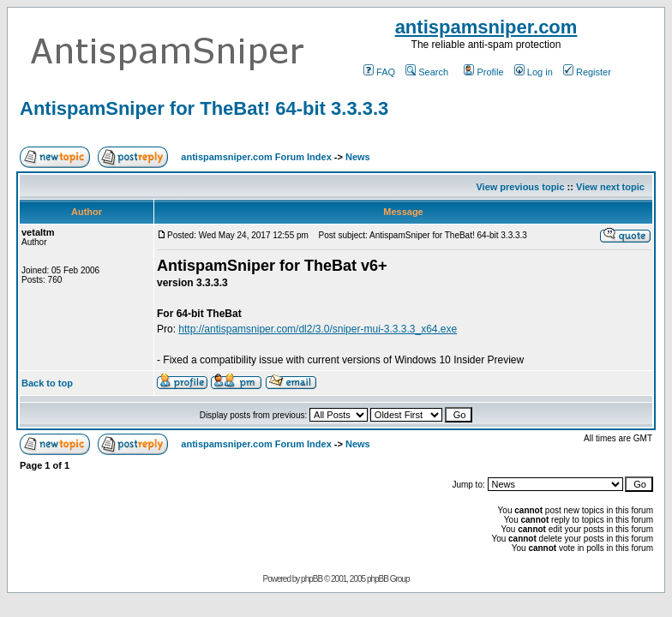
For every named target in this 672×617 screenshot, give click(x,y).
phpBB (312, 579)
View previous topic (520, 187)
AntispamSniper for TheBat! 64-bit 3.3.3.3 (204, 108)
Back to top (47, 383)
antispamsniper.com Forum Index (256, 157)
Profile (483, 72)
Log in (534, 72)
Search (427, 72)
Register (587, 72)
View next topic (610, 187)
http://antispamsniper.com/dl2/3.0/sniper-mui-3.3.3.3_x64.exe (318, 329)
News (358, 157)
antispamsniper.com (486, 27)
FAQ (379, 72)
